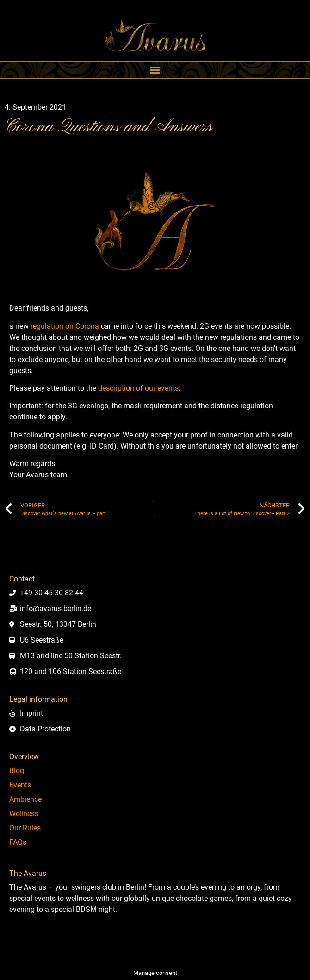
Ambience (25, 799)
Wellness (24, 814)
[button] (155, 70)
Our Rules (25, 828)
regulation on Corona (65, 326)
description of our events (138, 388)
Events (20, 785)
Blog (17, 771)
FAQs (18, 842)
